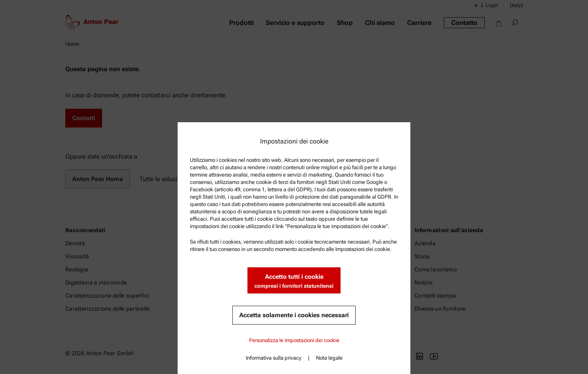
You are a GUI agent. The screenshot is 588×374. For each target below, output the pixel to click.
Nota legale (329, 358)
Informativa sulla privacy (274, 358)
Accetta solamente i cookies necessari (294, 315)
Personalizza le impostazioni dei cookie (294, 340)
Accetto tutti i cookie (294, 281)
